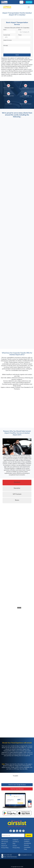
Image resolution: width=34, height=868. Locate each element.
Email (20, 30)
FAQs (14, 844)
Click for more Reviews (17, 789)
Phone (20, 35)
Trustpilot (15, 776)
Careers (15, 846)
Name (5, 30)
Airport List (4, 846)
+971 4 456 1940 (8, 855)
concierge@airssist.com (26, 855)
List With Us (16, 842)
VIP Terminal (5, 842)
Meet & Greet (5, 840)
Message (6, 45)
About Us (4, 844)
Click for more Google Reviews (17, 785)
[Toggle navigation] (29, 7)
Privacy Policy (5, 848)
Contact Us (15, 840)
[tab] (17, 483)
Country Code (7, 35)
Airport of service (8, 40)
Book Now (29, 2)
